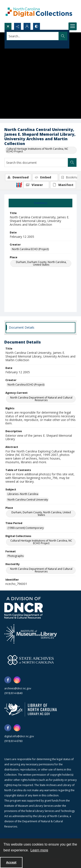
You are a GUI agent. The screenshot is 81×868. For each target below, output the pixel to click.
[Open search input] (8, 26)
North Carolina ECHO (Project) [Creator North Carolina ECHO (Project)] (30, 249)
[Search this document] (36, 162)
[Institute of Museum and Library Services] (31, 634)
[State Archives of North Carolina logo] (31, 660)
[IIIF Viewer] (36, 185)
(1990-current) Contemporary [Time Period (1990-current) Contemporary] (26, 528)
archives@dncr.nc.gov (18, 688)
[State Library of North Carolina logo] (31, 709)
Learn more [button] (39, 850)
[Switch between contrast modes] (37, 26)
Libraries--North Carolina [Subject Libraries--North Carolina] (23, 494)
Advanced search (17, 44)
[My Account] (27, 26)
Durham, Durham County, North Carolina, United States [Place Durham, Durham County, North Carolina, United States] (41, 263)
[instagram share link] (17, 680)
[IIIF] (19, 185)
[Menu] (73, 26)
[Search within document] (72, 162)
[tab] (40, 203)
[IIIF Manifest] (63, 185)
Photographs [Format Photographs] (16, 556)
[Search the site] (33, 36)
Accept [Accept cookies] (11, 862)
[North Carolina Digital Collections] (39, 11)
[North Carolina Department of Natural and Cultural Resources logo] (24, 608)
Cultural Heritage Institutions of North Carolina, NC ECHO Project (37, 150)
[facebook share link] (8, 680)
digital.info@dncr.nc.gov (19, 736)
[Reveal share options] (17, 26)
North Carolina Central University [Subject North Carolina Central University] (28, 500)
